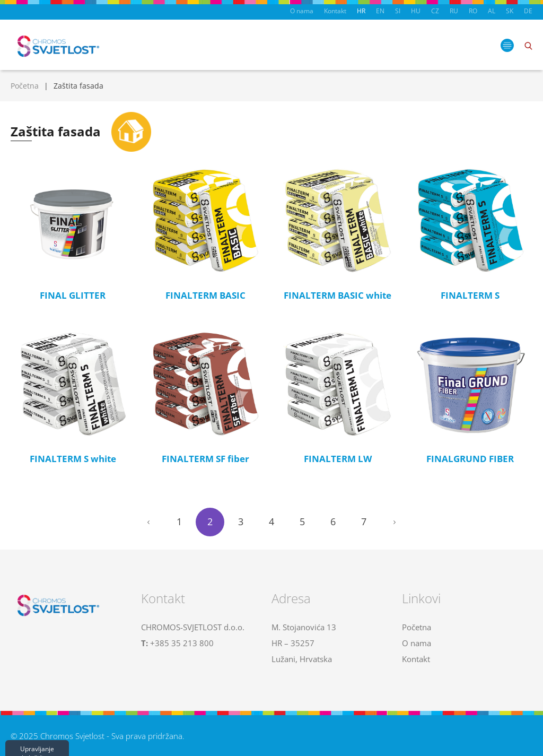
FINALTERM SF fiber (205, 459)
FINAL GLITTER (73, 295)
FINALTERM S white (73, 459)
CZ (435, 11)
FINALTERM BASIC (205, 295)
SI (398, 11)
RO (473, 11)
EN (380, 11)
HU (416, 11)
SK (510, 11)
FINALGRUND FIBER (470, 459)
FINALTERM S (470, 295)
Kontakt (335, 11)
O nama (302, 11)
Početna (25, 86)
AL (492, 11)
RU (454, 11)
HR (361, 11)
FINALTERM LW (338, 459)
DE (528, 11)
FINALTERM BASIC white (338, 295)
